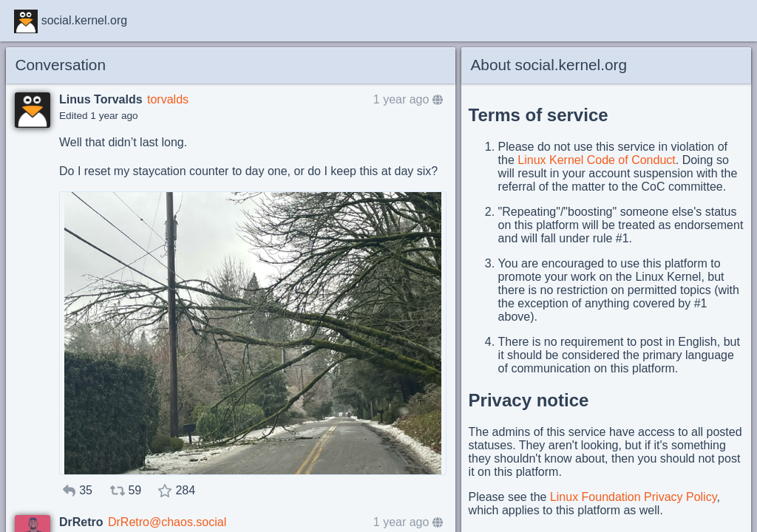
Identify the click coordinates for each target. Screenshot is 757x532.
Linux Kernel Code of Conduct (596, 160)
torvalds (168, 99)
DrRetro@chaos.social (167, 522)
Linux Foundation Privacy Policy (634, 497)
